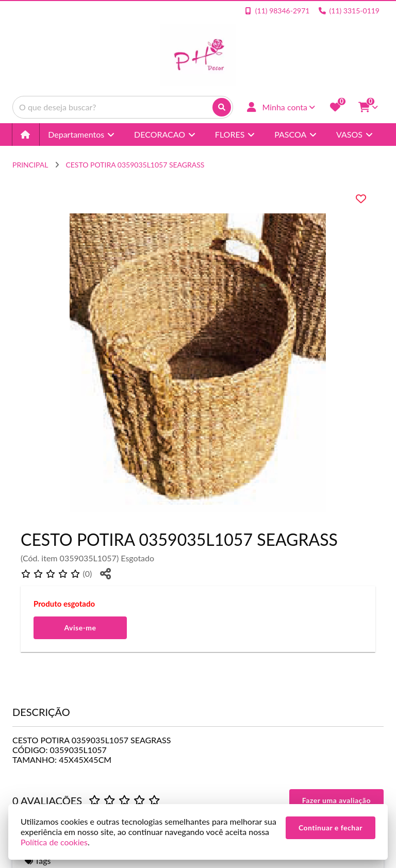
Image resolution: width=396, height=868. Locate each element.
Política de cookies (54, 842)
